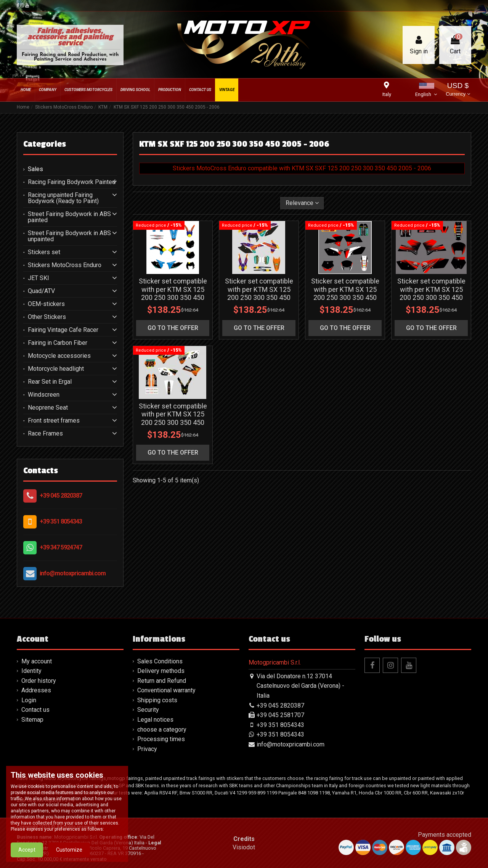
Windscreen (44, 395)
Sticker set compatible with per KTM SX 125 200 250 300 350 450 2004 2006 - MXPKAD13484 (431, 297)
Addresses (36, 690)
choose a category (162, 729)
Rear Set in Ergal (50, 382)
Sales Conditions (160, 661)
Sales (35, 169)
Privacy (147, 749)
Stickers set (44, 252)
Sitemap (32, 720)
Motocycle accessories (59, 356)
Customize (69, 853)
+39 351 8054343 (61, 521)
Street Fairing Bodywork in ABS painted (69, 217)
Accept (27, 853)
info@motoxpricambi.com (73, 573)
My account (37, 661)
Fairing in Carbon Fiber (58, 343)
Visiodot (244, 847)
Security (148, 710)
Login (29, 700)
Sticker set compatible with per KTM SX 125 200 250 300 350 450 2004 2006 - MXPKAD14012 (173, 422)
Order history (39, 681)
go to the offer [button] (173, 328)
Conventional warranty (166, 690)
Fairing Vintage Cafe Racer (63, 330)
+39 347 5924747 (61, 547)
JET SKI (39, 278)
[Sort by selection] (302, 203)
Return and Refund (162, 681)
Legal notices (155, 720)
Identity (31, 671)
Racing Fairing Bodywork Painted (72, 182)
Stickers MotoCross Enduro (65, 265)
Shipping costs (157, 700)
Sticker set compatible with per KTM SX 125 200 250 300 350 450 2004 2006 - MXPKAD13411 (259, 297)
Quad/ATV (41, 291)
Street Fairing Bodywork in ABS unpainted (69, 236)
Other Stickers (47, 317)
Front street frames (54, 421)
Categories (45, 144)
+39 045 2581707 (280, 715)
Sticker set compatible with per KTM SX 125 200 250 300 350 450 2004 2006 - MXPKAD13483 (345, 297)
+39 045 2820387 (61, 496)
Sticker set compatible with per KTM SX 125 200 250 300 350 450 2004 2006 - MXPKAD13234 (173, 297)
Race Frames (45, 434)
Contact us (35, 710)
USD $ (458, 90)
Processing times (161, 739)
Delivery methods (161, 671)
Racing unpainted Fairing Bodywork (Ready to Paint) (63, 198)
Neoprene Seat (48, 408)
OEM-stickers (46, 304)
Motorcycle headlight (56, 369)
